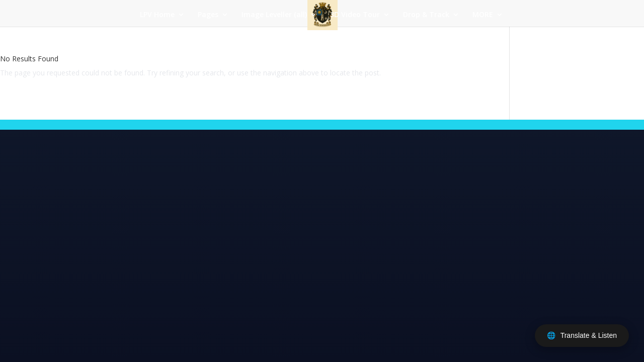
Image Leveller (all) (274, 15)
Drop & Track (426, 15)
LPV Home (157, 15)
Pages (208, 15)
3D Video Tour (355, 15)
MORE (483, 15)
